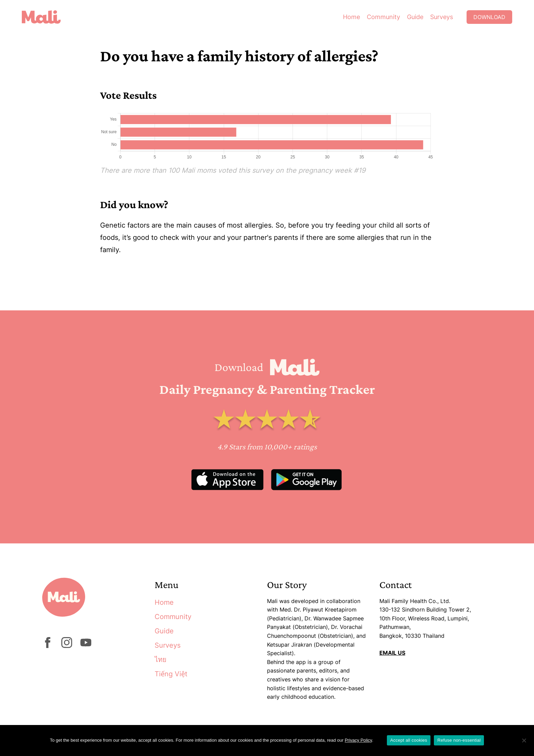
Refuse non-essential (459, 740)
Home (351, 17)
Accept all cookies (409, 740)
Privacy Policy (358, 740)
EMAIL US (392, 653)
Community (383, 17)
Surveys (442, 17)
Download (489, 17)
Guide (415, 17)
